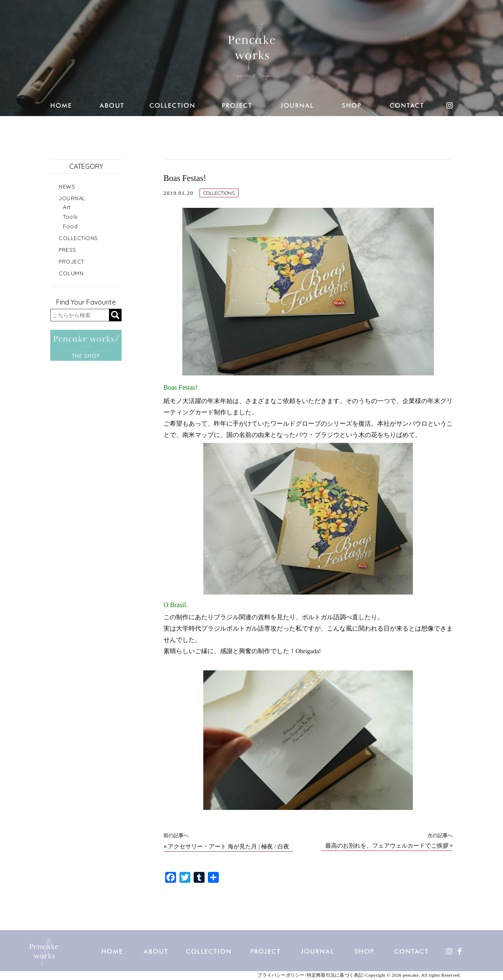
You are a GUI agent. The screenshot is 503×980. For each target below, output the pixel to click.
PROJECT (71, 261)
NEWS (67, 186)
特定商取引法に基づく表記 (335, 975)
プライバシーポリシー (281, 975)
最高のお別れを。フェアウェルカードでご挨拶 (387, 846)
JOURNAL (72, 198)
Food (70, 226)
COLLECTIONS (219, 193)
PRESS (67, 250)
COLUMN (71, 273)
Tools (70, 217)
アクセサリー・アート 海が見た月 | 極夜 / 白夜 (228, 847)
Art (67, 207)
